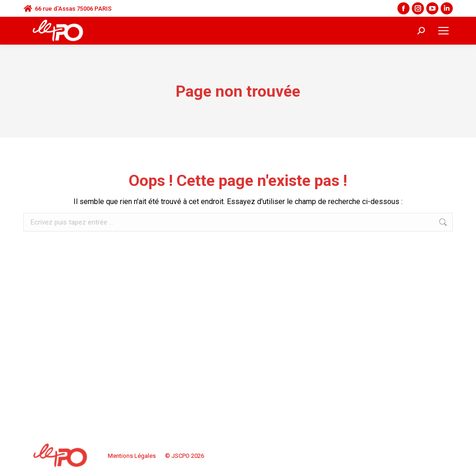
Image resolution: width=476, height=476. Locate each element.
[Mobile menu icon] (443, 31)
